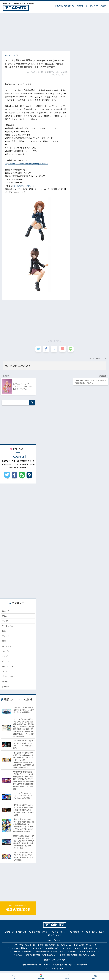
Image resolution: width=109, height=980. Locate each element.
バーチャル (7, 648)
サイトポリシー (61, 934)
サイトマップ (56, 938)
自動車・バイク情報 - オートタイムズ (84, 954)
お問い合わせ (82, 6)
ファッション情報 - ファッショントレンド (26, 951)
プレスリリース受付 (98, 6)
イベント (6, 663)
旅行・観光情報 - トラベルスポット (51, 954)
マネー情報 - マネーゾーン (22, 954)
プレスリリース (9, 679)
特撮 (4, 632)
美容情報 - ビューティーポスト (60, 951)
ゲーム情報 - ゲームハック (86, 947)
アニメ (5, 617)
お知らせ (6, 689)
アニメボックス (57, 971)
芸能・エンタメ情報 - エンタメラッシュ (55, 947)
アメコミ (6, 637)
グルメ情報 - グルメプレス (25, 947)
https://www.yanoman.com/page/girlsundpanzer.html (27, 164)
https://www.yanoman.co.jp (24, 186)
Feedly (22, 479)
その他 (5, 684)
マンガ (5, 622)
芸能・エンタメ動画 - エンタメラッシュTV (78, 957)
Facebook (14, 479)
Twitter (7, 479)
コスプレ (6, 653)
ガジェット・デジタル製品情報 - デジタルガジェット (36, 957)
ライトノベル (8, 627)
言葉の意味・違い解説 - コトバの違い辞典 (71, 967)
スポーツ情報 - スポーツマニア (89, 951)
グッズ (103, 359)
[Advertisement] (54, 31)
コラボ (5, 673)
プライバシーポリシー (40, 934)
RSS (29, 479)
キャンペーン (8, 668)
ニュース (6, 612)
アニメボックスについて (64, 6)
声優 (4, 643)
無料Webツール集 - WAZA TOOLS (36, 967)
